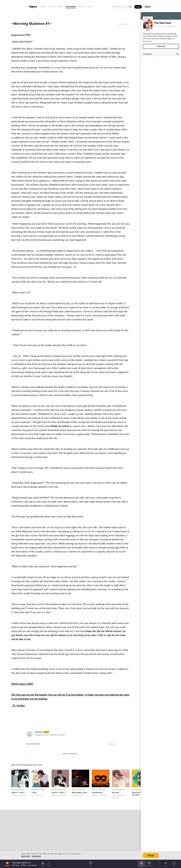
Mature (81, 6)
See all (112, 744)
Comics (51, 6)
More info (26, 856)
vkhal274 (39, 732)
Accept (151, 855)
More (90, 6)
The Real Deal (163, 23)
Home (43, 6)
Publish (148, 7)
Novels (60, 6)
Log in (138, 7)
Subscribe (161, 46)
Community (71, 6)
